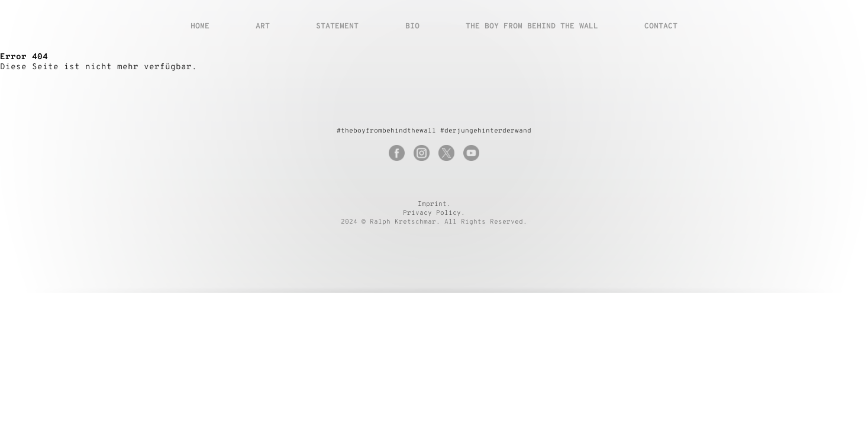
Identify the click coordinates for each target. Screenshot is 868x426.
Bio (415, 29)
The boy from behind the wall (541, 29)
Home (184, 29)
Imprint (432, 209)
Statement (334, 29)
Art (253, 29)
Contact (677, 29)
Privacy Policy (432, 218)
